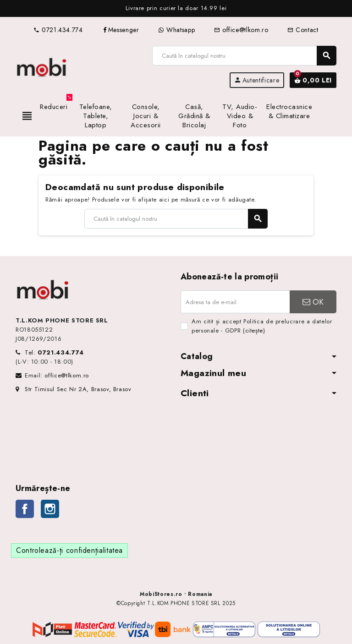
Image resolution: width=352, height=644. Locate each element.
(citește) (254, 330)
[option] (176, 8)
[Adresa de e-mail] (235, 302)
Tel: (54, 352)
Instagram (50, 509)
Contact (303, 30)
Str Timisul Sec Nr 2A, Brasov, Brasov (74, 389)
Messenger (121, 30)
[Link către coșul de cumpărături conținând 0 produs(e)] (313, 80)
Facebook (25, 509)
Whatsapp (176, 30)
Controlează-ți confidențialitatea (69, 550)
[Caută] (244, 56)
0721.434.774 (58, 30)
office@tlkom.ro (241, 30)
